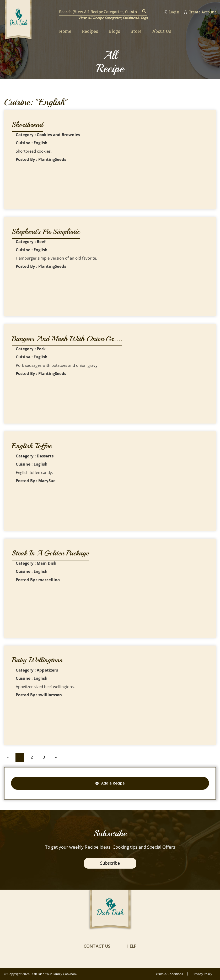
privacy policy (202, 974)
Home (65, 31)
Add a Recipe (110, 783)
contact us (97, 946)
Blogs (114, 31)
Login (171, 12)
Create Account (200, 12)
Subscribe (110, 863)
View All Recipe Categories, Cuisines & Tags (113, 18)
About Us (162, 31)
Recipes (90, 31)
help (132, 946)
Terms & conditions (169, 974)
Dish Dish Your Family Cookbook (54, 974)
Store (136, 31)
